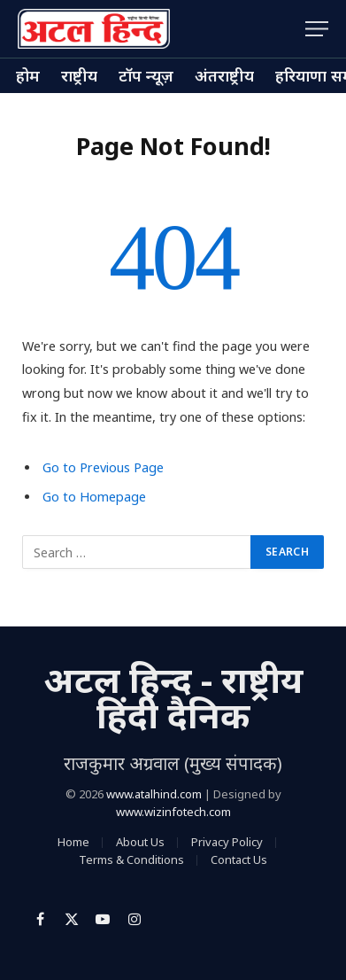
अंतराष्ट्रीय (224, 75)
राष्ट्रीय (79, 75)
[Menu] (317, 29)
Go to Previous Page (103, 467)
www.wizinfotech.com (173, 812)
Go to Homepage (94, 497)
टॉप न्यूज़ (146, 75)
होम (28, 75)
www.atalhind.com (154, 794)
